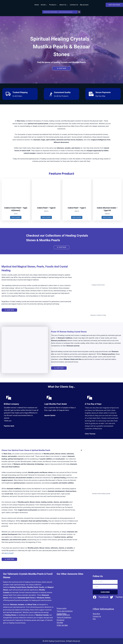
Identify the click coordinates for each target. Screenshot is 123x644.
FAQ (94, 619)
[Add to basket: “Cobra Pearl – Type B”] (46, 218)
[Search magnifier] (79, 12)
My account (84, 5)
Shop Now (96, 614)
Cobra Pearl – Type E (77, 208)
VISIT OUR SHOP (114, 5)
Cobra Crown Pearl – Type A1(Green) (16, 209)
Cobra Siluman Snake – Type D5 (107, 209)
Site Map (60, 623)
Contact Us (74, 5)
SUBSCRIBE (105, 592)
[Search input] (60, 12)
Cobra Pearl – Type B (46, 208)
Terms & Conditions (64, 617)
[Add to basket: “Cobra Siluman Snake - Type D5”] (107, 218)
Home (37, 5)
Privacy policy (62, 608)
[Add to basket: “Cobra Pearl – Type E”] (77, 218)
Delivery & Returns (63, 615)
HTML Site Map (62, 625)
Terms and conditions (65, 611)
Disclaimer (61, 620)
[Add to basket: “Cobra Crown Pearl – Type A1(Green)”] (16, 218)
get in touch (9, 553)
